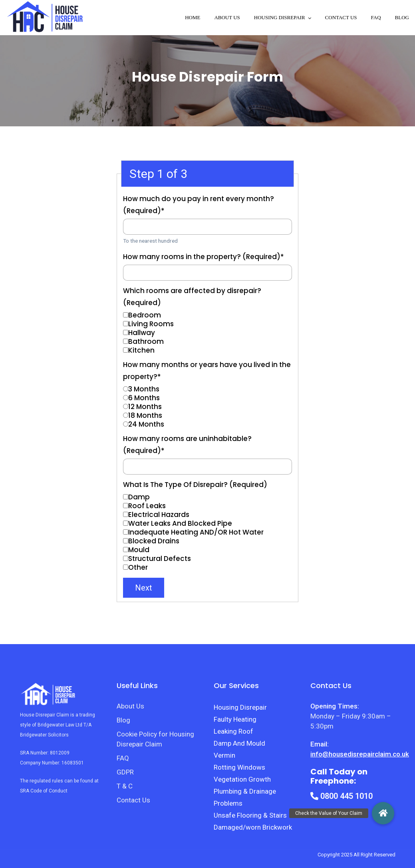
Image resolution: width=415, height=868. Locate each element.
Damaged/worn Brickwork (253, 827)
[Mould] (126, 550)
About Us (227, 17)
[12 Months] (126, 406)
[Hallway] (126, 332)
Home (193, 17)
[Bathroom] (126, 341)
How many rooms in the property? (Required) (204, 257)
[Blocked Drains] (126, 541)
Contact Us (341, 17)
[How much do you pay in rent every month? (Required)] (207, 227)
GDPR (125, 772)
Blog (402, 17)
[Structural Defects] (126, 558)
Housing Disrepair (240, 707)
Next (144, 588)
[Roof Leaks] (126, 506)
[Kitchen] (126, 350)
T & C (125, 786)
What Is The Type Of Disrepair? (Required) (195, 485)
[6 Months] (126, 398)
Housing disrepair (280, 17)
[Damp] (126, 497)
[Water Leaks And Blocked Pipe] (126, 523)
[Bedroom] (126, 315)
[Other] (126, 567)
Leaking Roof (233, 731)
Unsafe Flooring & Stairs (250, 815)
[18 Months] (126, 415)
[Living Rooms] (126, 324)
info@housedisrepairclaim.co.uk (360, 754)
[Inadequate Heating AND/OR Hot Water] (126, 532)
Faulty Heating (235, 719)
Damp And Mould (239, 743)
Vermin (224, 755)
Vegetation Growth (242, 779)
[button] (383, 813)
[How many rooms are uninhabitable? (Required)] (207, 467)
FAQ (376, 17)
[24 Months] (126, 424)
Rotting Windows (239, 767)
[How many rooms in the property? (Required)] (207, 273)
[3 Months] (126, 389)
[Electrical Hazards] (126, 514)
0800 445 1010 (342, 796)
